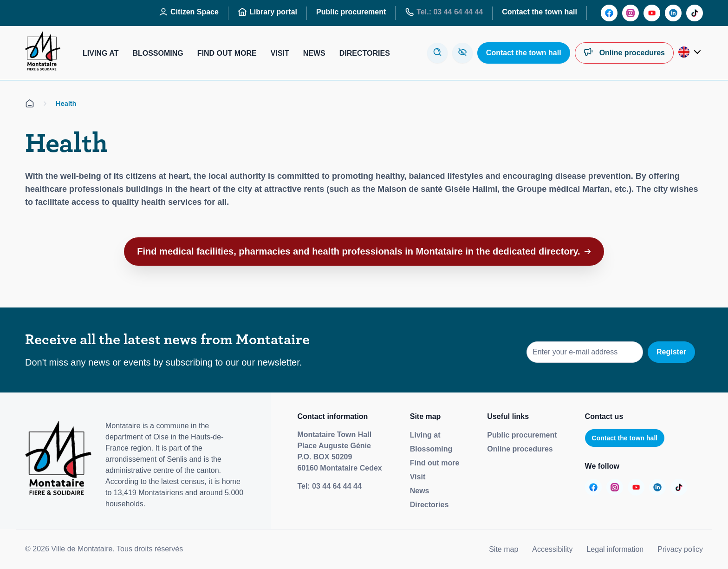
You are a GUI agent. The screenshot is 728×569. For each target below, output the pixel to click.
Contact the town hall (625, 438)
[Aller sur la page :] (609, 13)
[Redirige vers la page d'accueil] (43, 53)
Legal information (615, 549)
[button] (364, 252)
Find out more (435, 463)
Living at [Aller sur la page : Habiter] (101, 53)
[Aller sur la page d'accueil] (30, 104)
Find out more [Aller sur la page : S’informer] (227, 53)
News (420, 491)
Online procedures (520, 449)
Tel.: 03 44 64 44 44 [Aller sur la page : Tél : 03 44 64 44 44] (444, 12)
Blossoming (431, 449)
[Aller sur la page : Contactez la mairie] (524, 53)
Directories (429, 505)
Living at (425, 435)
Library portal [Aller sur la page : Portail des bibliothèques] (267, 12)
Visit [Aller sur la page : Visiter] (280, 53)
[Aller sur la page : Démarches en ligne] (624, 53)
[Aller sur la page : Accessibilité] (462, 53)
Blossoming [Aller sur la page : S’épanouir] (158, 53)
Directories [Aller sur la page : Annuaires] (365, 53)
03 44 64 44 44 (337, 486)
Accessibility (552, 549)
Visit (418, 477)
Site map (504, 549)
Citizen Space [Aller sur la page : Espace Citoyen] (189, 12)
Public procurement (522, 435)
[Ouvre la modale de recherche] (437, 53)
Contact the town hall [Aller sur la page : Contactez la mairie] (539, 12)
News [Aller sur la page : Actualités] (314, 53)
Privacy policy (680, 549)
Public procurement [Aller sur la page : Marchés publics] (351, 12)
